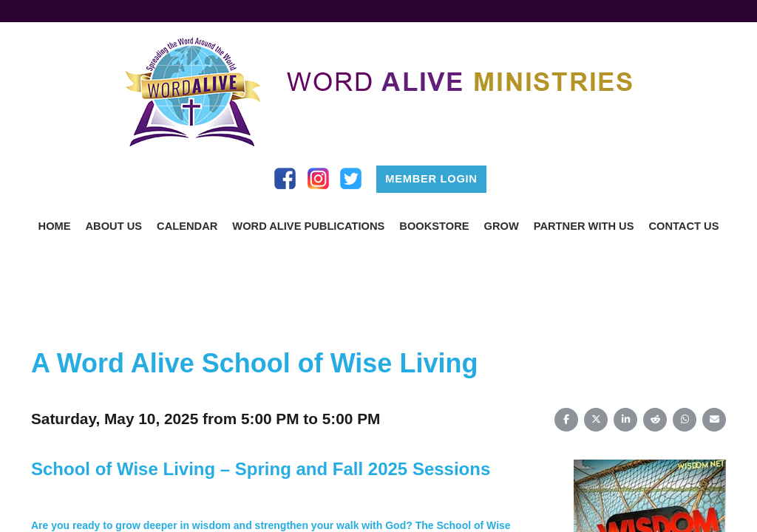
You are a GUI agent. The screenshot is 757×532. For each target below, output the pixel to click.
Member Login (431, 179)
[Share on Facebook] (566, 420)
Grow (502, 226)
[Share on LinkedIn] (625, 420)
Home (55, 226)
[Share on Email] (714, 420)
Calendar (187, 226)
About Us (114, 226)
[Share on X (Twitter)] (596, 420)
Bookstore (434, 226)
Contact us (683, 226)
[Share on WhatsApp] (685, 420)
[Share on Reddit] (655, 420)
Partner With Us (584, 226)
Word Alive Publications (308, 226)
